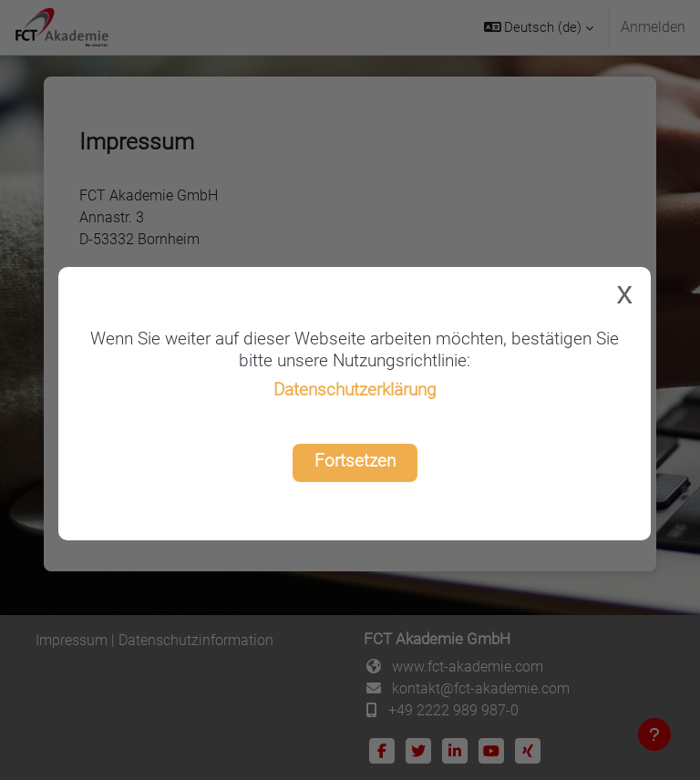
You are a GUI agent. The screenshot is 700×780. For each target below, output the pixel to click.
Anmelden (653, 27)
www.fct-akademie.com (468, 667)
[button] (539, 27)
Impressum (72, 640)
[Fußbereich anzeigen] (654, 734)
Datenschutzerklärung (355, 390)
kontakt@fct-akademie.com (481, 688)
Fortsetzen (355, 461)
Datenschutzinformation (196, 640)
